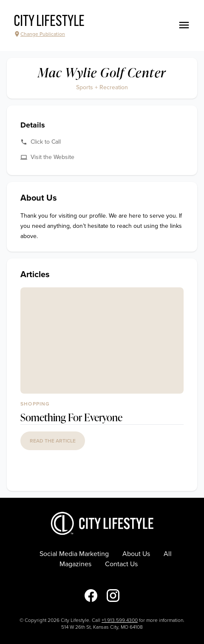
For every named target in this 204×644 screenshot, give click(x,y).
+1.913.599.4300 (120, 620)
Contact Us (121, 564)
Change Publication (39, 34)
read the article (53, 441)
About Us (136, 554)
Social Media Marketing (74, 554)
